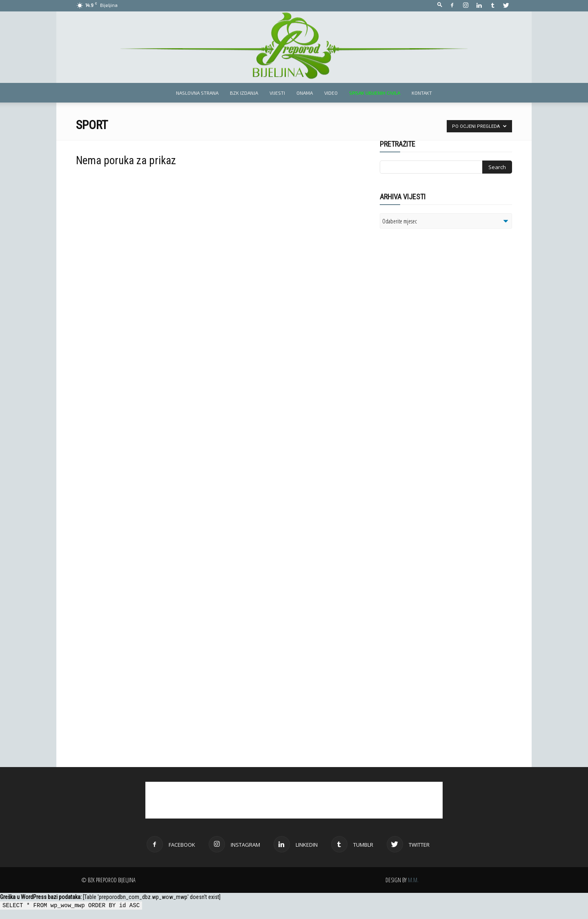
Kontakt (422, 93)
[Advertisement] (443, 340)
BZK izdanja (244, 93)
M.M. (413, 880)
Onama (305, 93)
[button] (440, 5)
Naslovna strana (197, 93)
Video (331, 93)
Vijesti (277, 93)
